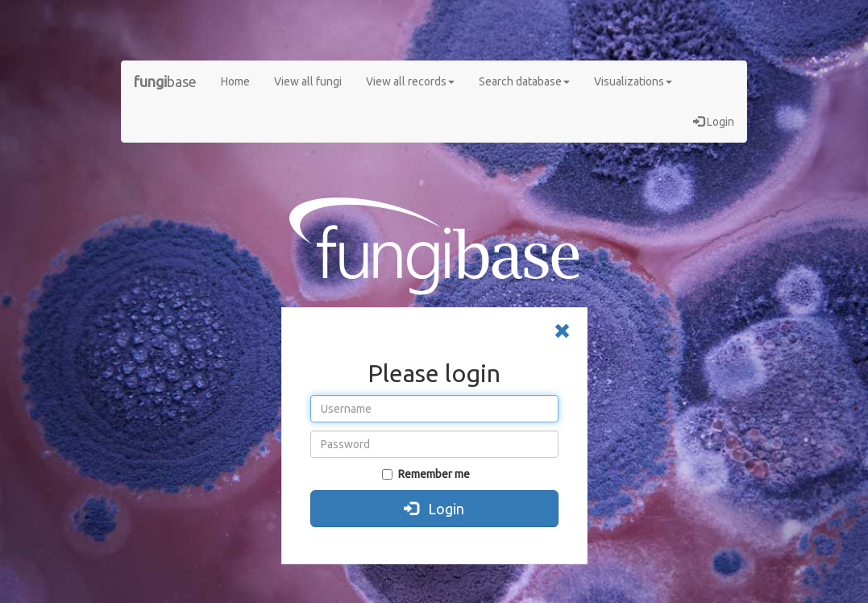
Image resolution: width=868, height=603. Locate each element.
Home (235, 81)
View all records (410, 81)
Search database (524, 81)
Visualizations (633, 81)
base (165, 81)
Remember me (426, 474)
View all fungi (308, 81)
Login (714, 122)
